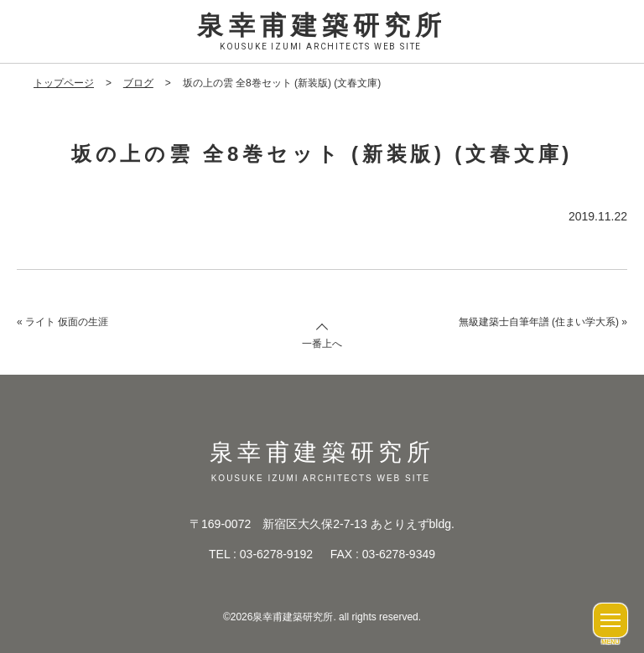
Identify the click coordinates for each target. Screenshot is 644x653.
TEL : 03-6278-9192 (261, 554)
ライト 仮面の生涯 (67, 322)
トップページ (64, 83)
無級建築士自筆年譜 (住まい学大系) (539, 322)
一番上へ (322, 344)
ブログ (138, 83)
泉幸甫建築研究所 (322, 33)
